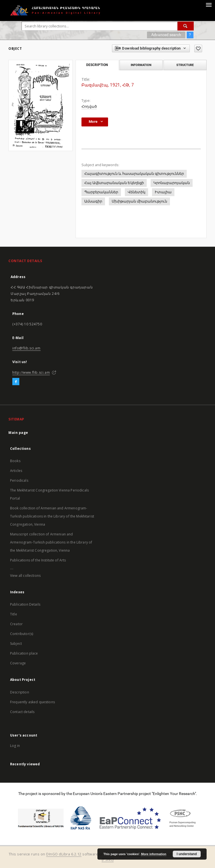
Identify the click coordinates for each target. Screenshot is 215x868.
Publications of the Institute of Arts (38, 560)
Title (14, 614)
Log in (15, 746)
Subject (16, 644)
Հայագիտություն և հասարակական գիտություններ (134, 174)
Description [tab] (97, 65)
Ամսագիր (93, 201)
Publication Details (25, 604)
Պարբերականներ (101, 192)
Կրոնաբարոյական (172, 183)
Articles (16, 471)
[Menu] (209, 4)
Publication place (24, 653)
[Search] (186, 26)
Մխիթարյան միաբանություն (139, 201)
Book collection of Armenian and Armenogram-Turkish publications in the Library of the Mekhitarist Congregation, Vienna (52, 516)
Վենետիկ (136, 192)
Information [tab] (141, 65)
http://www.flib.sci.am (31, 372)
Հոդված (89, 106)
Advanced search (166, 35)
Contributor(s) (22, 634)
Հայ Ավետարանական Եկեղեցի (114, 183)
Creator (16, 624)
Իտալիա (163, 192)
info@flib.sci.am (26, 348)
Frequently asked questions (32, 702)
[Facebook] (16, 382)
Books (15, 461)
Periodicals (19, 480)
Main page (18, 433)
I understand (187, 854)
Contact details (22, 712)
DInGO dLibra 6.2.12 (64, 854)
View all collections (25, 576)
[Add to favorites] (198, 49)
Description (20, 692)
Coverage (18, 663)
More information (154, 854)
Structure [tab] (185, 65)
